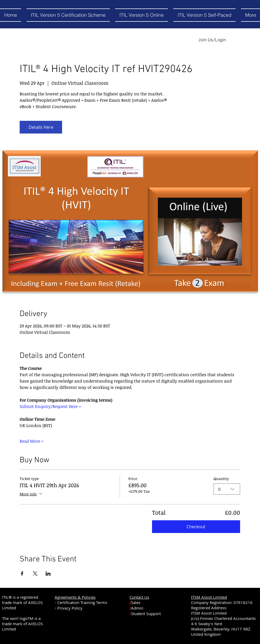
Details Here (41, 127)
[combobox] (227, 489)
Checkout (196, 527)
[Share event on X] (35, 574)
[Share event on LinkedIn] (48, 574)
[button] (142, 15)
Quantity (221, 479)
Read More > (32, 441)
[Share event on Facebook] (22, 574)
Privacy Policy (70, 608)
